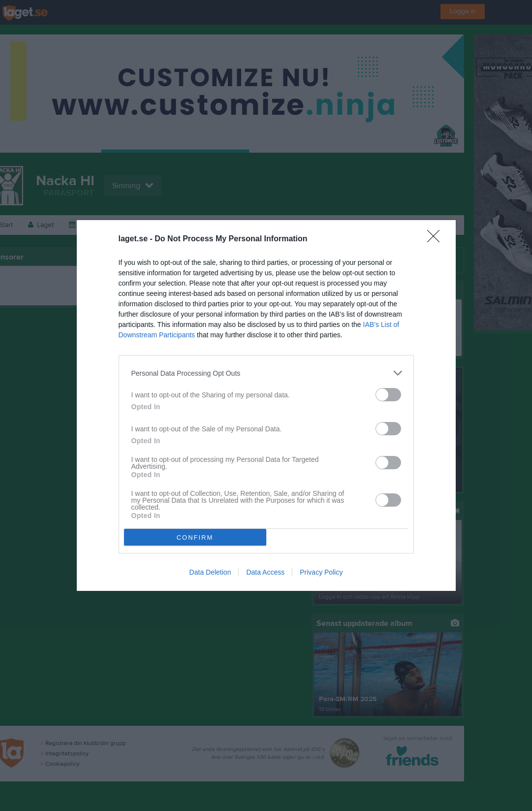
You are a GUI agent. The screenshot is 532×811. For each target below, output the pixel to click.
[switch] (388, 395)
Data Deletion (210, 572)
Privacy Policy (321, 572)
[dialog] (266, 405)
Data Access (265, 572)
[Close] (437, 239)
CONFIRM (195, 537)
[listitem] (266, 373)
